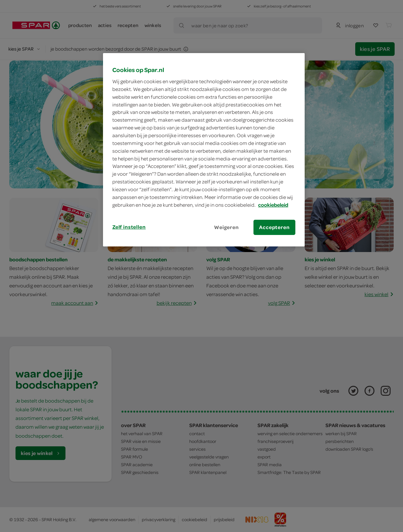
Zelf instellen (129, 227)
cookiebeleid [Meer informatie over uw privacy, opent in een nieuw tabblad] (273, 205)
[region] (204, 150)
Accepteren (274, 227)
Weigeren (226, 227)
